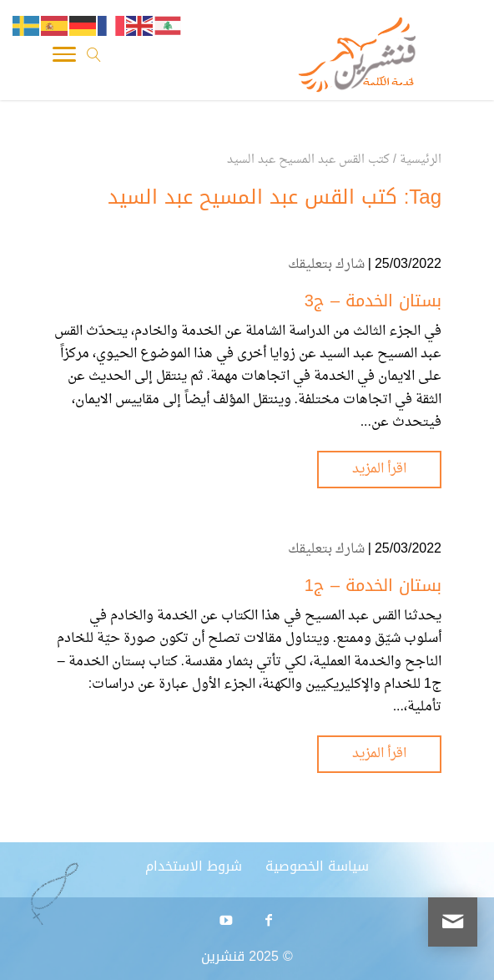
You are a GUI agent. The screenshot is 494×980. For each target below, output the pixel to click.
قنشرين (223, 956)
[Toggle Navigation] (64, 58)
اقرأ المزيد (379, 469)
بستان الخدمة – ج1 (373, 585)
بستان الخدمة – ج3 (373, 301)
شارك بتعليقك (326, 265)
